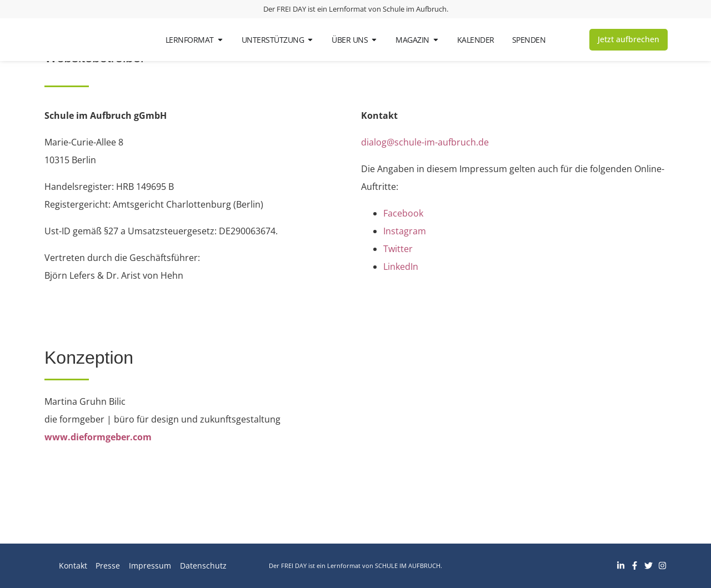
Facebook (403, 213)
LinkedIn (401, 267)
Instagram (405, 231)
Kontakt (72, 566)
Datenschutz (203, 566)
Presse (108, 566)
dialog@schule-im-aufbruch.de (425, 142)
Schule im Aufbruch (415, 9)
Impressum (150, 566)
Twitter (398, 249)
